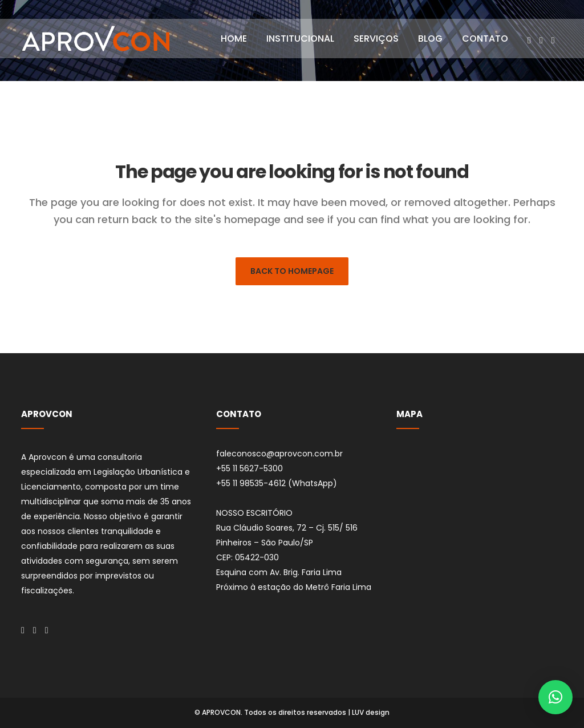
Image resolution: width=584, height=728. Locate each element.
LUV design (371, 712)
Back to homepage (292, 271)
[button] (555, 697)
